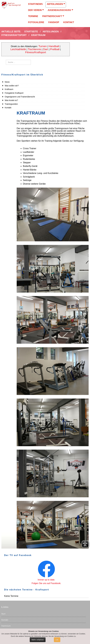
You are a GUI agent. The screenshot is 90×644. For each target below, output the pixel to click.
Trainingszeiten (11, 104)
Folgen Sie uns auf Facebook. (46, 583)
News (7, 82)
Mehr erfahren (38, 640)
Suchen (6, 60)
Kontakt (8, 108)
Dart (46, 49)
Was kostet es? (11, 100)
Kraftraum (9, 89)
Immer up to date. (46, 580)
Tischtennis (34, 49)
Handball (54, 46)
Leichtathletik (18, 49)
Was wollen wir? (12, 86)
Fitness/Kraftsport (36, 52)
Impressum (6, 626)
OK (57, 640)
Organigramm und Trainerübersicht (20, 97)
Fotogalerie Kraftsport (14, 93)
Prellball (55, 49)
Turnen (43, 46)
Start (3, 614)
